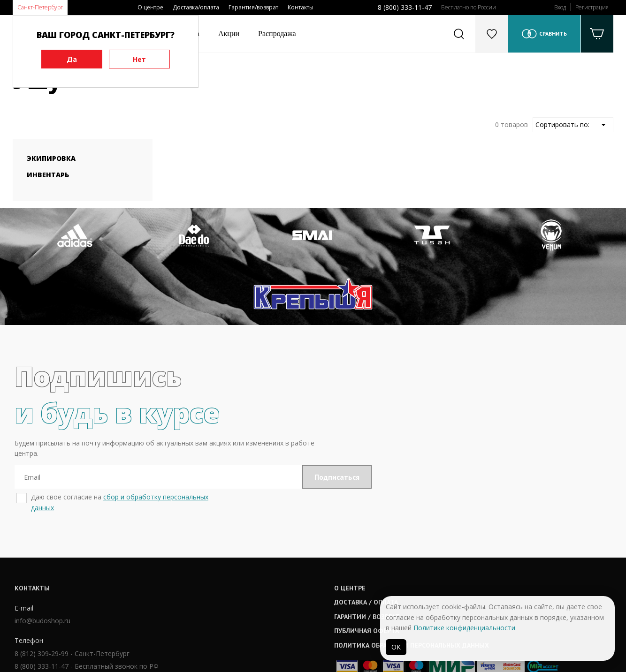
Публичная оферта (285, 577)
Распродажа (277, 34)
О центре (150, 7)
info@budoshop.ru (41, 568)
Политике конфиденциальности (464, 628)
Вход (560, 7)
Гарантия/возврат (253, 7)
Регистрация (592, 7)
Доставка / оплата (285, 548)
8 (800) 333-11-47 (405, 7)
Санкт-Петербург (40, 7)
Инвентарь (48, 175)
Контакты (301, 7)
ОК (396, 647)
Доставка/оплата (196, 7)
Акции (229, 34)
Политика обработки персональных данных (330, 591)
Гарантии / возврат (286, 562)
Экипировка (51, 158)
